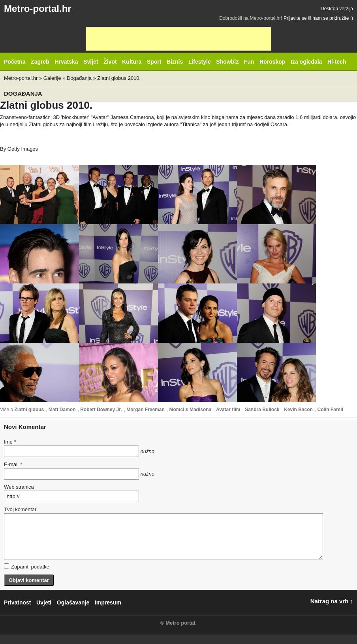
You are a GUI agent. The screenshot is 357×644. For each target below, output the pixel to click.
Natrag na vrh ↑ (332, 601)
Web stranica (19, 487)
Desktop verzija (337, 9)
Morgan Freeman (146, 410)
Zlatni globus (29, 410)
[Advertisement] (178, 39)
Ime (10, 442)
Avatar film (228, 410)
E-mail (13, 464)
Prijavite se (295, 18)
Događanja (79, 78)
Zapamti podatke (27, 567)
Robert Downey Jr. (101, 410)
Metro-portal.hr (38, 8)
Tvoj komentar (20, 509)
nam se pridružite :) (333, 18)
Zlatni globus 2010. (119, 78)
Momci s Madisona (191, 410)
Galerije (52, 78)
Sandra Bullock (262, 410)
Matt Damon (62, 410)
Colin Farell (330, 410)
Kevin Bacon (298, 410)
